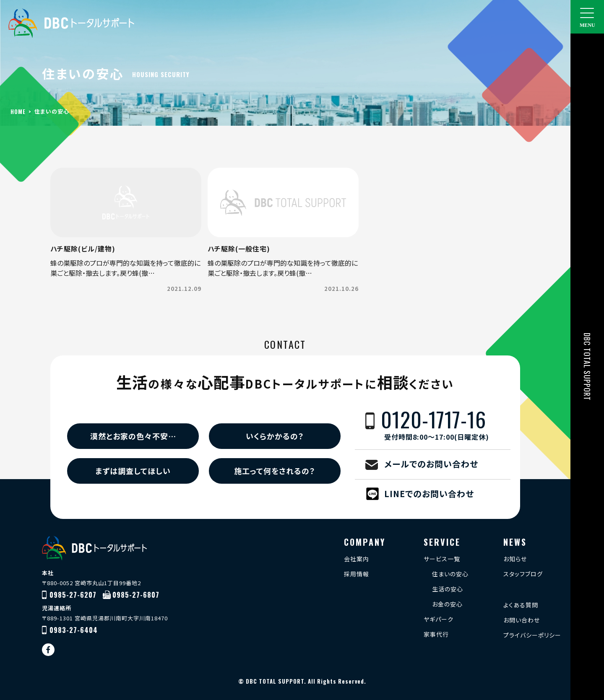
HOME (18, 111)
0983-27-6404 (74, 630)
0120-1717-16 (446, 425)
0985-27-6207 (73, 595)
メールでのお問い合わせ (431, 464)
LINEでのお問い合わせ (429, 494)
